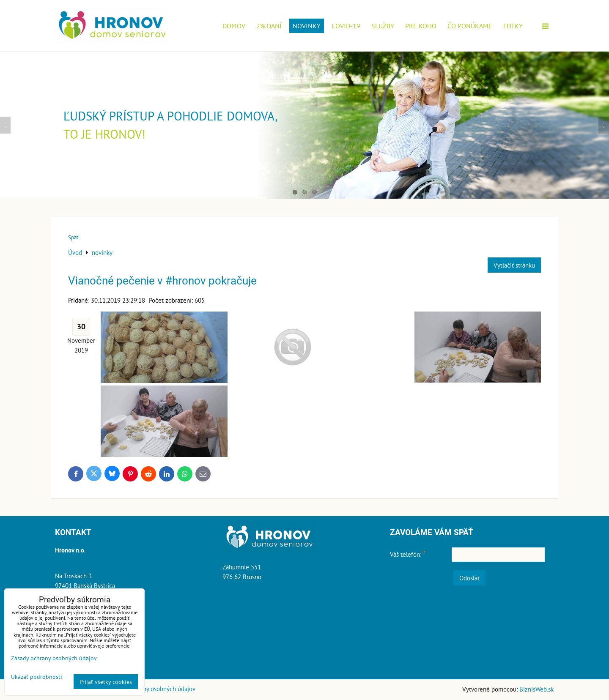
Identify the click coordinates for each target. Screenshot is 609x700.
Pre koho (421, 26)
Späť (73, 237)
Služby (383, 26)
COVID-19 (346, 26)
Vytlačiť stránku (514, 265)
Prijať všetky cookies (106, 682)
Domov (234, 26)
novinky (307, 26)
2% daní (269, 26)
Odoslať (469, 578)
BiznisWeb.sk (536, 689)
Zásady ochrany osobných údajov (152, 689)
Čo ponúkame (470, 26)
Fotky (513, 26)
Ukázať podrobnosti (37, 677)
